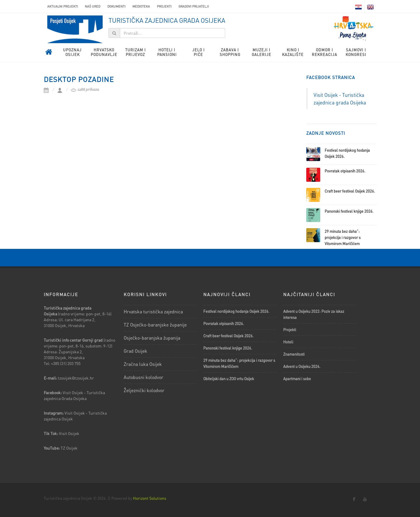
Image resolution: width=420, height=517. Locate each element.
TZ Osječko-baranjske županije (155, 325)
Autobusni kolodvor (143, 377)
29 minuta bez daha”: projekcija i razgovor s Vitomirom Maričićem (343, 237)
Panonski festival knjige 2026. (349, 211)
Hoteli (288, 342)
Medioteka (141, 6)
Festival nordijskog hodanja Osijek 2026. (236, 311)
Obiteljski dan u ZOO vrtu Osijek (229, 379)
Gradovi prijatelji (194, 6)
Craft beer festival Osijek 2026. (350, 191)
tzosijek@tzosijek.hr (76, 378)
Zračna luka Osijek (143, 364)
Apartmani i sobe (297, 379)
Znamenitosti (294, 354)
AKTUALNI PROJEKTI (63, 6)
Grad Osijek (135, 351)
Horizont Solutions (150, 498)
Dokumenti (116, 6)
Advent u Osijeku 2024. (302, 366)
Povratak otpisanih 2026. (345, 171)
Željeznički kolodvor (144, 390)
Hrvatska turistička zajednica (153, 311)
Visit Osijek (70, 433)
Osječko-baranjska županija (152, 338)
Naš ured (93, 6)
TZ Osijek (69, 448)
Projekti (164, 6)
